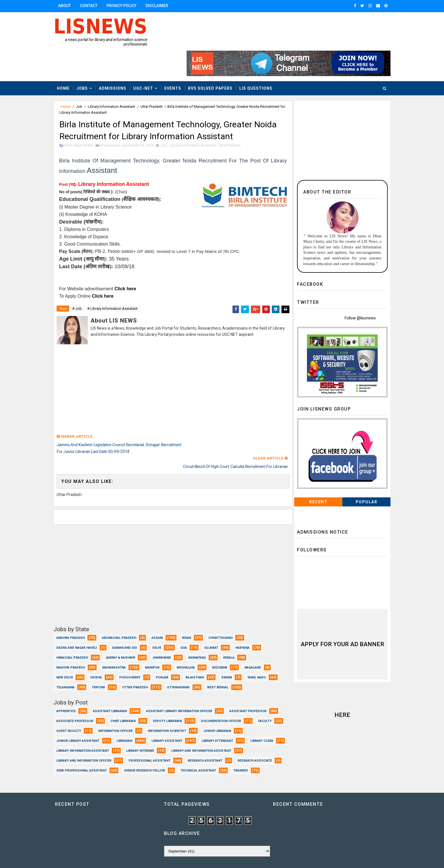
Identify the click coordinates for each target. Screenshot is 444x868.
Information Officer (209, 701)
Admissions (118, 61)
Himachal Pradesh (78, 617)
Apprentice (72, 681)
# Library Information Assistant (118, 283)
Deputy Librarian (227, 691)
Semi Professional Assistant (246, 740)
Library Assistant (77, 720)
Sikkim (232, 637)
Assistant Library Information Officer (185, 681)
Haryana (248, 608)
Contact (94, 6)
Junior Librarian (131, 711)
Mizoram (225, 627)
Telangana (107, 647)
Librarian (231, 711)
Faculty (126, 701)
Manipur (158, 627)
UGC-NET (149, 61)
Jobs (88, 61)
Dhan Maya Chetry (96, 858)
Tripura (140, 647)
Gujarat (217, 608)
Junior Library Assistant (184, 711)
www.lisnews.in (218, 858)
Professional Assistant (83, 740)
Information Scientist (81, 711)
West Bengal (73, 657)
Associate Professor (135, 691)
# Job (83, 283)
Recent (313, 475)
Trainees (179, 750)
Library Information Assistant (117, 80)
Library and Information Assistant (137, 730)
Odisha (102, 637)
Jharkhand (167, 617)
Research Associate (188, 740)
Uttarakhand (220, 647)
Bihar (192, 598)
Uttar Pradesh (157, 80)
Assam (163, 598)
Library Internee (76, 730)
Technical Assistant (136, 750)
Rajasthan (200, 637)
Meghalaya (191, 627)
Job (85, 80)
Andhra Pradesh (76, 598)
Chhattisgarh (226, 598)
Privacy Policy (127, 6)
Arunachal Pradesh (125, 598)
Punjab (168, 637)
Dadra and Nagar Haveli (82, 608)
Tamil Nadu (71, 647)
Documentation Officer (82, 701)
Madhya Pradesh (76, 627)
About (70, 6)
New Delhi (70, 637)
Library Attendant (128, 720)
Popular (361, 475)
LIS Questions (262, 61)
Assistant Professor (81, 691)
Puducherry (135, 637)
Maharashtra (120, 627)
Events (178, 61)
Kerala (234, 617)
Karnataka (203, 617)
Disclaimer (163, 6)
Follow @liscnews (355, 291)
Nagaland (258, 627)
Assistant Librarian (116, 681)
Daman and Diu (130, 608)
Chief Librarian (183, 691)
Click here (131, 263)
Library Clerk (172, 720)
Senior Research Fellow (83, 750)
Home (69, 61)
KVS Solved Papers (216, 61)
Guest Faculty (162, 701)
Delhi (162, 608)
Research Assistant (138, 740)
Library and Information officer (212, 730)
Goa (189, 608)
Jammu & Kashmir (126, 617)
